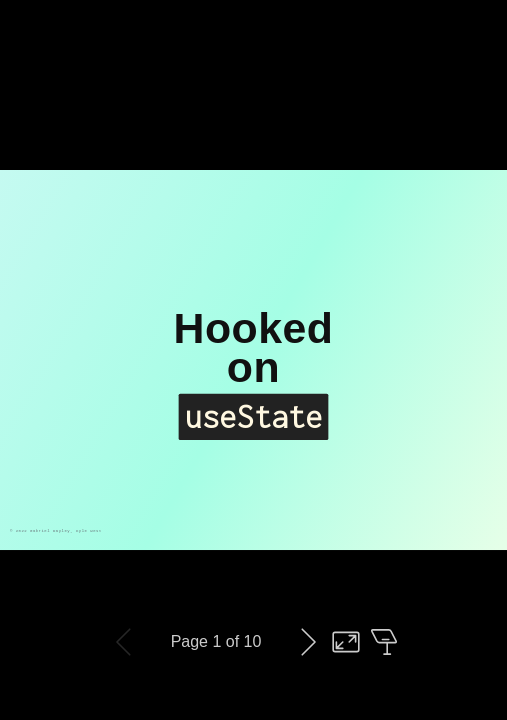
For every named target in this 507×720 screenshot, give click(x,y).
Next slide (308, 642)
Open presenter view (384, 642)
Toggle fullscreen (346, 642)
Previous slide (124, 642)
